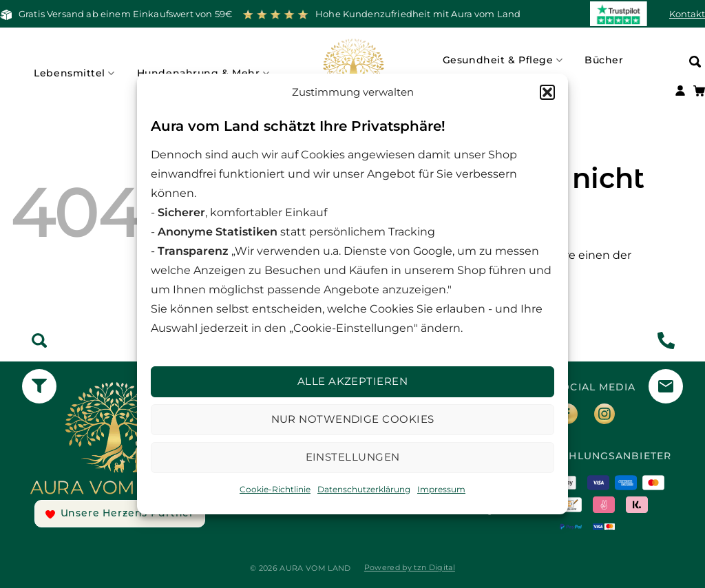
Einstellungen (353, 457)
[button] (547, 92)
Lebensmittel (74, 73)
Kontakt (687, 14)
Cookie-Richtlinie (275, 489)
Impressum (441, 489)
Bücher (604, 60)
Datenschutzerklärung (364, 489)
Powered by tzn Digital (410, 567)
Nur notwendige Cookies (353, 419)
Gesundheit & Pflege (503, 60)
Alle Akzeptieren (352, 381)
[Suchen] (695, 61)
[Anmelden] (680, 92)
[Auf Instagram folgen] (610, 416)
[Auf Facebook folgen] (573, 416)
